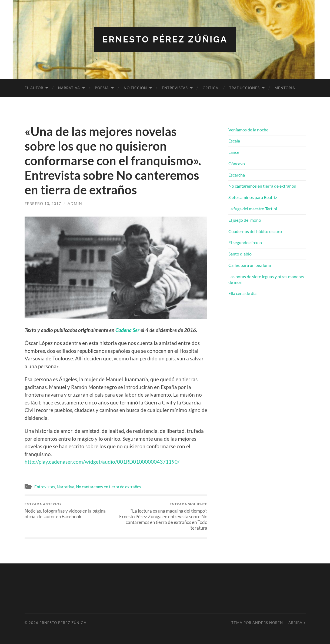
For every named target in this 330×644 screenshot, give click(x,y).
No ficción (135, 88)
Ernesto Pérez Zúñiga (165, 39)
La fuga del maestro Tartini (253, 209)
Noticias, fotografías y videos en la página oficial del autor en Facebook (69, 511)
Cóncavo (237, 163)
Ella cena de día (242, 293)
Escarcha (237, 175)
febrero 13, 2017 (43, 203)
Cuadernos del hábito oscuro (255, 231)
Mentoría (285, 88)
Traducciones (244, 88)
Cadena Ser (127, 330)
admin (75, 203)
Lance (234, 152)
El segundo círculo (245, 242)
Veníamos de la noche (248, 130)
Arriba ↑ (297, 623)
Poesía (102, 88)
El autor (34, 88)
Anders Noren (268, 623)
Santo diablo (240, 254)
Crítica (211, 88)
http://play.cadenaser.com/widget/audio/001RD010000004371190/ (102, 462)
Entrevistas (175, 88)
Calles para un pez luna (250, 265)
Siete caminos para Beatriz (253, 197)
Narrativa (69, 88)
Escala (234, 141)
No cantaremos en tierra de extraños (109, 487)
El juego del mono (245, 220)
